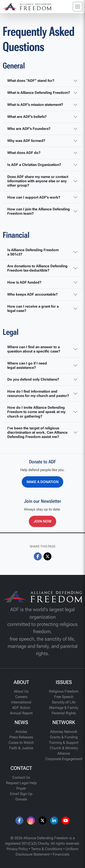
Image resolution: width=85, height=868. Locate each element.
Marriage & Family (64, 708)
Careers (21, 697)
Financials (61, 854)
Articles (21, 732)
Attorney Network (64, 732)
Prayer (21, 788)
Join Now (42, 521)
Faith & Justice (21, 748)
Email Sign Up (21, 794)
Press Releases (21, 737)
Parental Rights (64, 713)
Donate (21, 799)
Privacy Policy (17, 849)
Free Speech (64, 697)
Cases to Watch (21, 743)
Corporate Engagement (64, 759)
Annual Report (21, 713)
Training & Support (64, 743)
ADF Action (21, 708)
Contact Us (21, 777)
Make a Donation (42, 482)
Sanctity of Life (64, 702)
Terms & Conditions (47, 849)
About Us (21, 691)
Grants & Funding (64, 737)
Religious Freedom (64, 691)
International (21, 702)
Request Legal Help (21, 783)
